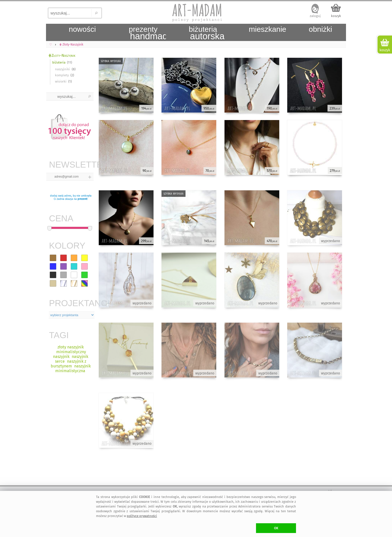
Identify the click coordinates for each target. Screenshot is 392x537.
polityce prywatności (142, 516)
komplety (62, 75)
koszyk (336, 16)
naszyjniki (62, 69)
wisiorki (61, 81)
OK (276, 528)
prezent (82, 199)
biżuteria (59, 62)
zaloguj (315, 16)
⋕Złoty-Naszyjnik (62, 55)
